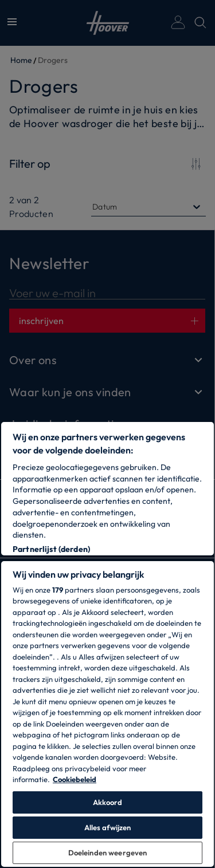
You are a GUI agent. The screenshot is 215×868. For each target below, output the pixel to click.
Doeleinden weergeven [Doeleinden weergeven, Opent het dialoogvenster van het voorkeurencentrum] (108, 853)
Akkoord (108, 802)
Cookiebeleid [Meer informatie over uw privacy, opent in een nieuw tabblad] (75, 779)
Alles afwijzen (108, 827)
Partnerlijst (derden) (51, 549)
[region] (107, 644)
